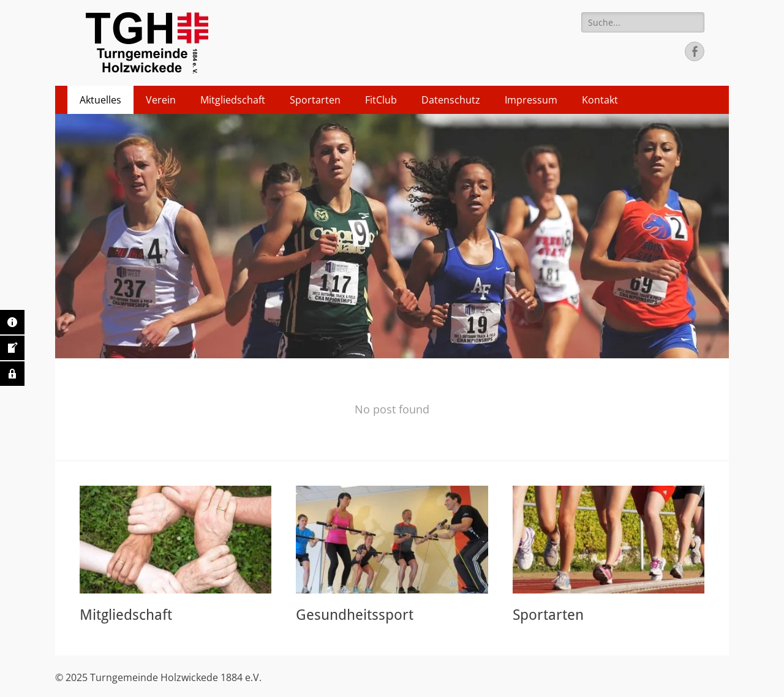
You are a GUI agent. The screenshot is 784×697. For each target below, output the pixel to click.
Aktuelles (100, 100)
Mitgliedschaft (233, 100)
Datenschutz (451, 100)
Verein (161, 100)
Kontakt (600, 100)
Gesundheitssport (355, 615)
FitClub (381, 100)
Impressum (531, 100)
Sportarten (315, 100)
